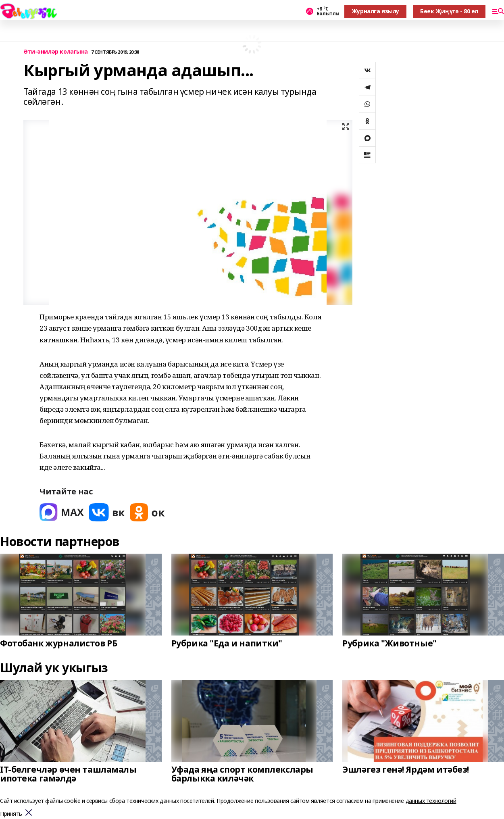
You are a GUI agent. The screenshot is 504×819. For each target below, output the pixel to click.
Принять (11, 814)
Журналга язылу (375, 11)
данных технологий (431, 801)
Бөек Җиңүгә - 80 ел (449, 11)
